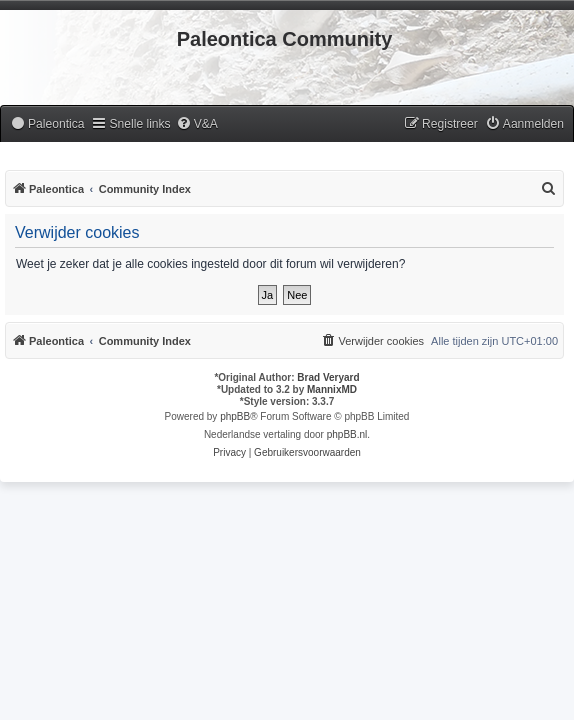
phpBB (235, 416)
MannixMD (332, 389)
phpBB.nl (347, 434)
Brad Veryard (328, 377)
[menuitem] (47, 124)
